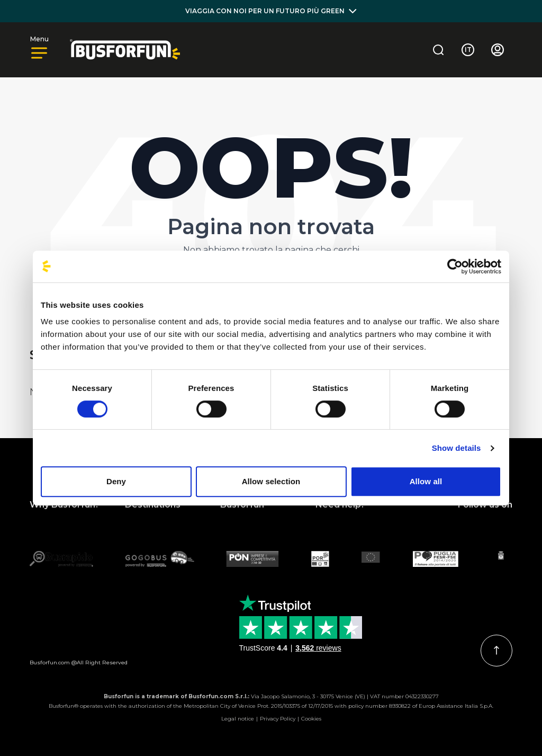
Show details (457, 448)
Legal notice (238, 719)
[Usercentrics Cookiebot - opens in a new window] (455, 266)
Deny (116, 481)
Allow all (426, 481)
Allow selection (271, 481)
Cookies (311, 719)
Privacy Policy (278, 719)
